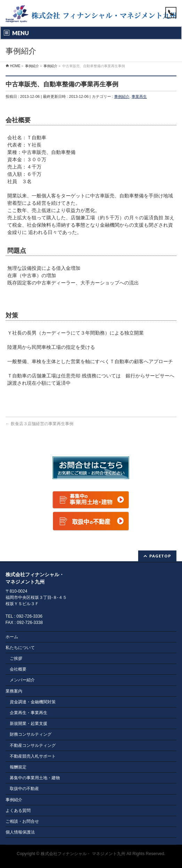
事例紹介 (122, 96)
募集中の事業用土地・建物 (35, 778)
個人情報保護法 (20, 832)
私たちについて (20, 648)
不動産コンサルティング (33, 745)
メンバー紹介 (22, 680)
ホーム (12, 637)
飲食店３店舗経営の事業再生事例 (39, 424)
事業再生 (139, 96)
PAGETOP (160, 556)
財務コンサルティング (31, 734)
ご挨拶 (16, 658)
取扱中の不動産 (24, 789)
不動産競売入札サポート (33, 756)
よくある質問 (18, 811)
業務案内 (14, 691)
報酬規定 (18, 767)
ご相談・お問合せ (22, 821)
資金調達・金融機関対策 (33, 702)
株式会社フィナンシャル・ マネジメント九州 (83, 854)
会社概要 (18, 669)
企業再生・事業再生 (29, 713)
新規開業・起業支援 (29, 724)
